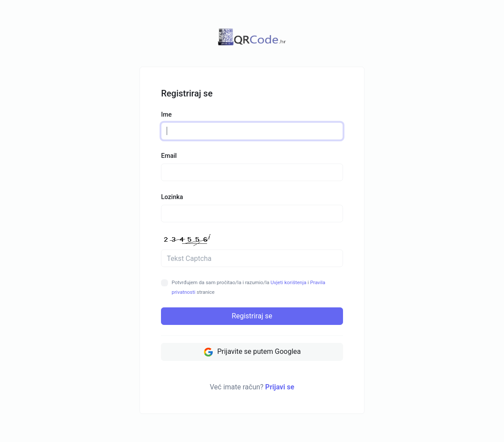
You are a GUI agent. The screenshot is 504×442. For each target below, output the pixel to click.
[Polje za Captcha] (252, 258)
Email (169, 156)
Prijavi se (280, 387)
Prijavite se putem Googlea (252, 352)
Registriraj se (252, 316)
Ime (166, 115)
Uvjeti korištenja (289, 282)
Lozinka (172, 197)
